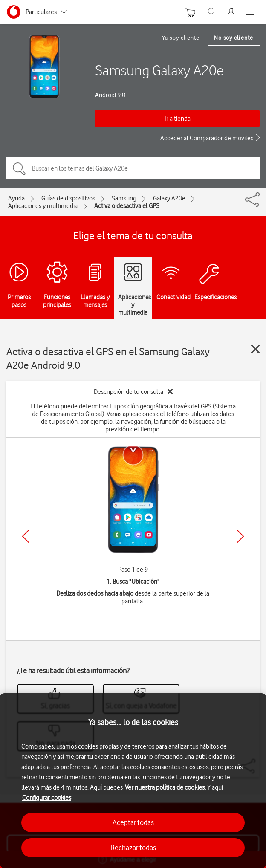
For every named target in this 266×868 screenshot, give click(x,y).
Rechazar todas (133, 848)
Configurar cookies (47, 798)
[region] (133, 781)
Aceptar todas (133, 822)
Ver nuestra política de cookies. (165, 787)
